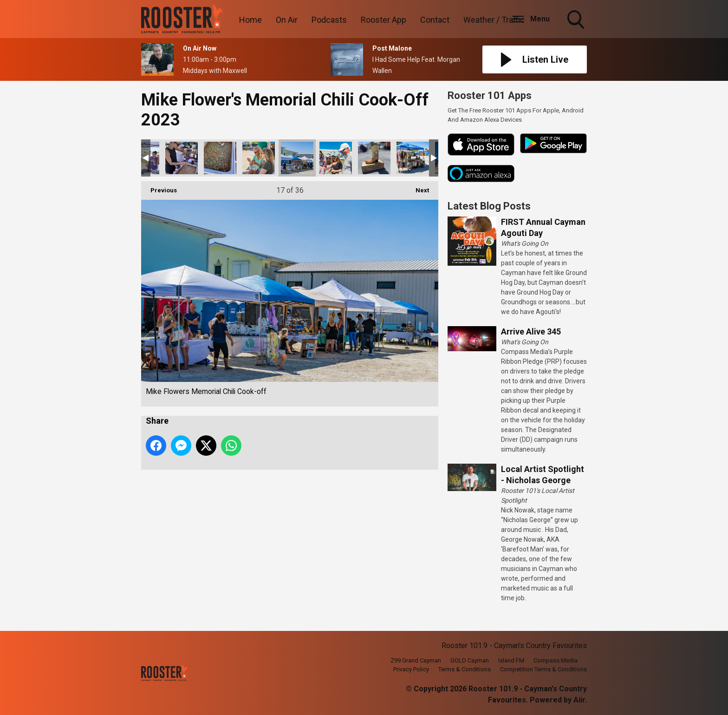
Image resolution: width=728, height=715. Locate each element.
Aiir (579, 700)
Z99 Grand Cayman (416, 660)
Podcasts (329, 20)
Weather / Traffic (494, 20)
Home (250, 20)
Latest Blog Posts (489, 206)
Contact (435, 20)
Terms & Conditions (465, 669)
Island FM (511, 660)
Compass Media (556, 660)
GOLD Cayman (470, 660)
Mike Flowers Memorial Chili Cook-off (182, 158)
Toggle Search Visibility (577, 20)
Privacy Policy (411, 669)
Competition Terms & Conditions (543, 669)
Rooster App (383, 20)
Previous (159, 187)
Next (418, 187)
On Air (287, 20)
